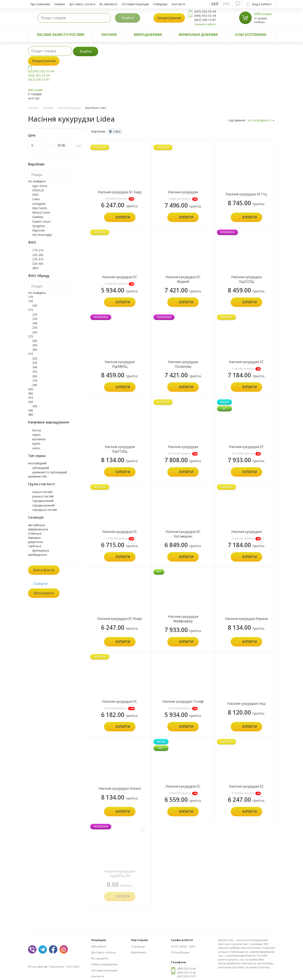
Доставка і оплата (82, 4)
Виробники (139, 952)
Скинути (41, 584)
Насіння (109, 35)
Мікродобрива (148, 35)
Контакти (178, 4)
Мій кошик (263, 14)
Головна (33, 108)
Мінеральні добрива (198, 35)
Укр (215, 4)
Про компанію (40, 4)
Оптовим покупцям (135, 4)
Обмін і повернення (104, 964)
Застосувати (44, 593)
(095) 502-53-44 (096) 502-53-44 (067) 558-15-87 (41, 75)
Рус (227, 4)
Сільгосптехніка (251, 35)
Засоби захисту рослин (61, 35)
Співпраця (160, 4)
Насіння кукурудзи (69, 108)
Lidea (115, 131)
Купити (123, 217)
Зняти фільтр (44, 570)
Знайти (127, 18)
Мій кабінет (99, 946)
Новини (60, 4)
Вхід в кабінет (259, 4)
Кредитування (169, 18)
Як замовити (108, 4)
